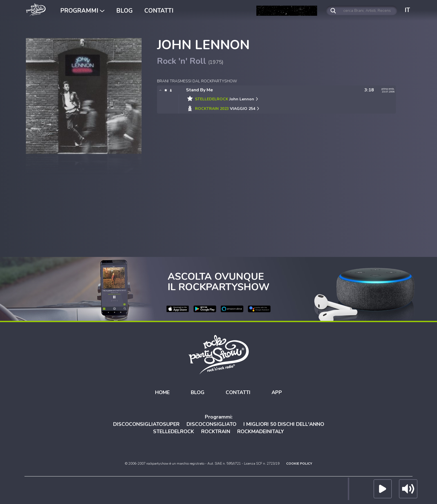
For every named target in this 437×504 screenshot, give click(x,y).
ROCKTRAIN (216, 431)
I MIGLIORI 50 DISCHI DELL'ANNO (284, 424)
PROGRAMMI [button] (82, 11)
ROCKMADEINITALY (261, 431)
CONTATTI (159, 11)
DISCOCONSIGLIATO (211, 424)
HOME (162, 392)
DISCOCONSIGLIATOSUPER (146, 424)
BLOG (124, 11)
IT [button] (407, 10)
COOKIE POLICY (299, 464)
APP (277, 392)
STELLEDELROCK (174, 431)
